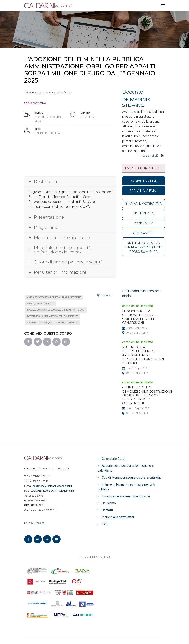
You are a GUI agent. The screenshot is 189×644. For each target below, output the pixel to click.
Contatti (107, 510)
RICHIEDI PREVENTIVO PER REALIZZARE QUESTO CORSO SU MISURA (144, 247)
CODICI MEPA (144, 223)
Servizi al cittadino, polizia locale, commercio (52, 323)
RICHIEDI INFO (144, 213)
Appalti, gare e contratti (40, 304)
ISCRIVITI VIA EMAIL (143, 191)
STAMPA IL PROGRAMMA (143, 204)
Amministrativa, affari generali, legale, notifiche (54, 297)
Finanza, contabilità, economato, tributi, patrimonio (56, 310)
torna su (105, 295)
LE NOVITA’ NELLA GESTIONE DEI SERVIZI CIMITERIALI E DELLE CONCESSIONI (140, 317)
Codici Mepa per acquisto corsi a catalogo (132, 477)
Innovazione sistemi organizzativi (126, 496)
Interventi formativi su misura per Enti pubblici (126, 487)
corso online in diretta (138, 306)
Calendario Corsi (113, 459)
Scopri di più (150, 156)
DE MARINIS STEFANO (136, 102)
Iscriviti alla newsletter (118, 517)
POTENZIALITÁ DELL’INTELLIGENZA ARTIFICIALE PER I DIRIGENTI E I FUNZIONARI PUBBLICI (143, 355)
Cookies (40, 523)
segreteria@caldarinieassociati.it (53, 486)
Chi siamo (109, 503)
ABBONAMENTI (143, 233)
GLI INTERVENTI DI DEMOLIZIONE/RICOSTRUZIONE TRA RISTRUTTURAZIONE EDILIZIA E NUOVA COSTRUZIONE (147, 395)
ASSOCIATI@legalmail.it (53, 491)
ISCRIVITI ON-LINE (143, 181)
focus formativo (35, 103)
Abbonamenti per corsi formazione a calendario (126, 468)
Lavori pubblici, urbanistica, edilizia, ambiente (52, 316)
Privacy (29, 523)
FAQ (105, 524)
